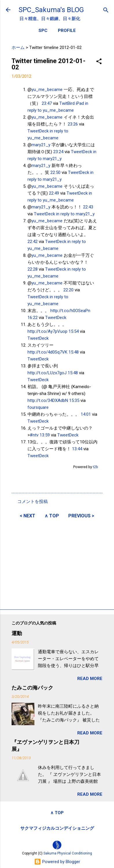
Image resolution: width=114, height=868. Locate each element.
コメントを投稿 (33, 502)
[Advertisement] (57, 563)
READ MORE (90, 679)
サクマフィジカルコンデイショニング (57, 828)
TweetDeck (38, 131)
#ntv (34, 435)
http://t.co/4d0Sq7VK (47, 352)
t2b (95, 467)
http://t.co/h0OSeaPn (70, 311)
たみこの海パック (32, 688)
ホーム (18, 48)
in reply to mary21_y (75, 214)
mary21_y (41, 145)
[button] (99, 62)
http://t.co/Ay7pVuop (47, 331)
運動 (17, 633)
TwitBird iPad (72, 103)
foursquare (38, 407)
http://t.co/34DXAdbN (48, 400)
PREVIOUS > (81, 516)
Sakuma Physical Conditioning (68, 853)
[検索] (106, 11)
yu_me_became (47, 90)
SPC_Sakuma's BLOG (51, 10)
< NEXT (27, 516)
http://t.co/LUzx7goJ (47, 373)
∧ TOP (52, 516)
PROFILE (67, 31)
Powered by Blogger (57, 862)
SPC (43, 31)
